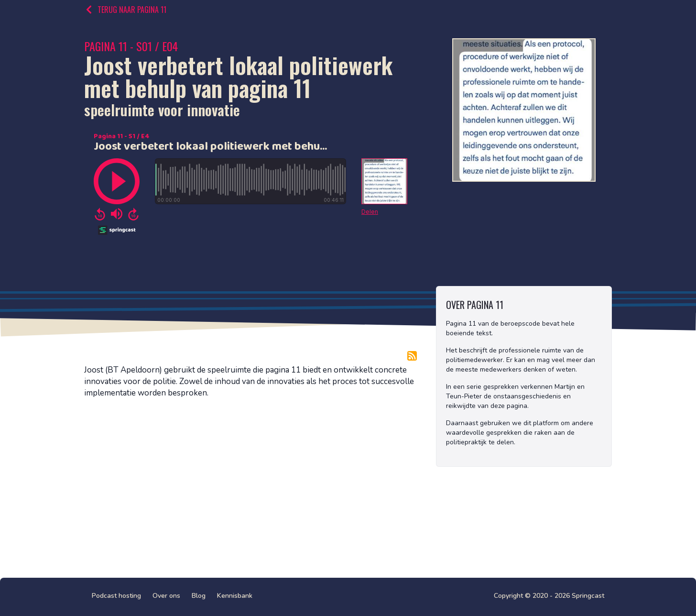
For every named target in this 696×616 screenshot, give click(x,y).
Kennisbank (235, 596)
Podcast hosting (116, 596)
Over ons (166, 596)
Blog (199, 596)
